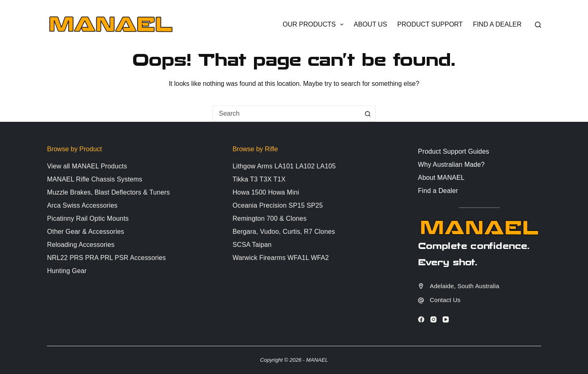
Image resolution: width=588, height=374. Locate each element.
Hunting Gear (67, 271)
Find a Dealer (497, 24)
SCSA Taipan (252, 245)
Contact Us (445, 300)
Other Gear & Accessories (86, 232)
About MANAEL (441, 178)
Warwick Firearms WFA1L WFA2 (281, 258)
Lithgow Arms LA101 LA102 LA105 (284, 166)
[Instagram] (433, 319)
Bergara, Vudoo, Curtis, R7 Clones (284, 232)
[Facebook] (421, 319)
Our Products (315, 25)
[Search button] (367, 114)
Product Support (430, 24)
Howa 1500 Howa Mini (266, 192)
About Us (370, 24)
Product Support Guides (454, 151)
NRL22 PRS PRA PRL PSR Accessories (106, 258)
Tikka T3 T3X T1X (259, 179)
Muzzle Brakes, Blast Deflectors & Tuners (108, 192)
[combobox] (286, 114)
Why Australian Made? (451, 165)
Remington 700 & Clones (269, 218)
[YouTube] (446, 319)
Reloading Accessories (81, 245)
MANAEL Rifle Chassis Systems (95, 179)
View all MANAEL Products (87, 166)
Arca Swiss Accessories (82, 205)
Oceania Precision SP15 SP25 (277, 205)
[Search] (538, 25)
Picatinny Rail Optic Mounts (88, 218)
